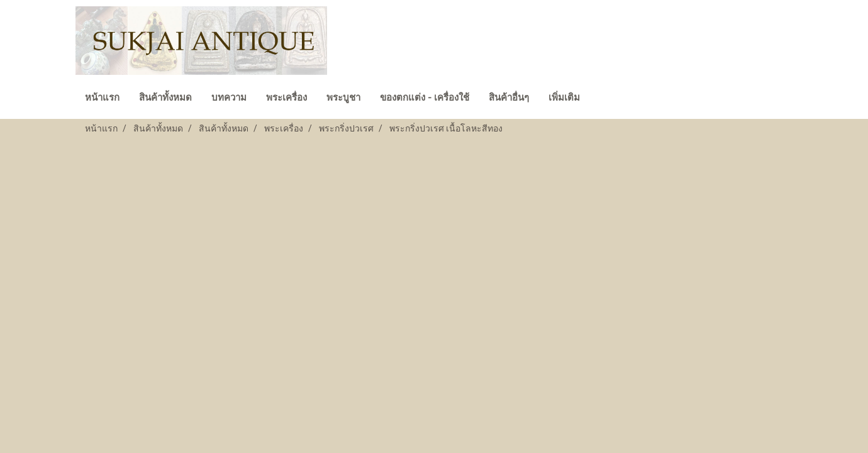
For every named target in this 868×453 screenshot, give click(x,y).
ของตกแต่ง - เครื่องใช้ (425, 98)
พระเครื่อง (287, 98)
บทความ (229, 98)
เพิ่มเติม (564, 98)
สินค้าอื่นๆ (509, 98)
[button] (601, 99)
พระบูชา (343, 98)
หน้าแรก (102, 98)
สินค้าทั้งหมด (165, 98)
